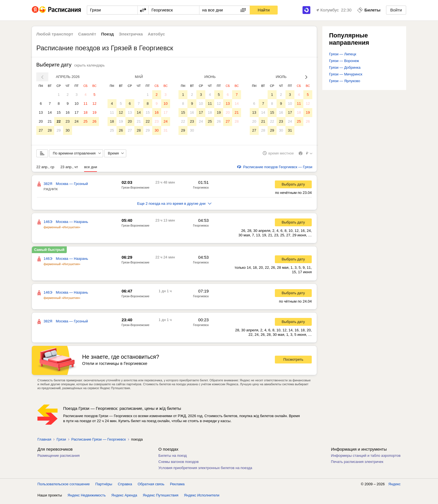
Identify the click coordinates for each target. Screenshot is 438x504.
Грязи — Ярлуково (345, 81)
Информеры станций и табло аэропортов (366, 459)
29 (59, 130)
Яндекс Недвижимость (87, 498)
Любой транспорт (55, 34)
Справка (125, 487)
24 (77, 121)
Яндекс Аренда (124, 498)
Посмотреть (293, 363)
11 (85, 104)
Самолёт (87, 34)
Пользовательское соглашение (64, 487)
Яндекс (394, 487)
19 (94, 112)
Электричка (131, 34)
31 (165, 130)
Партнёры (104, 487)
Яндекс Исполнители (202, 498)
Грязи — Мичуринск (346, 74)
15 (59, 112)
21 (50, 121)
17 (77, 112)
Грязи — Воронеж (344, 61)
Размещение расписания (59, 459)
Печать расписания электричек (357, 465)
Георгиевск (201, 191)
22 (59, 121)
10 (77, 104)
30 (68, 130)
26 (94, 121)
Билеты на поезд (173, 459)
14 (50, 112)
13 (41, 112)
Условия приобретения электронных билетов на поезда (205, 471)
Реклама (177, 487)
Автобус (156, 34)
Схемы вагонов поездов (178, 465)
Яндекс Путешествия (161, 498)
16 (68, 112)
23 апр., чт (69, 170)
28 (50, 130)
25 (85, 121)
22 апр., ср (45, 170)
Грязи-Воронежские (135, 191)
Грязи (61, 442)
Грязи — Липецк (343, 54)
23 (68, 121)
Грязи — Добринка (345, 67)
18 (85, 112)
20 (41, 121)
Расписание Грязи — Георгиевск (98, 442)
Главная (44, 442)
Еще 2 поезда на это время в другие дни (174, 207)
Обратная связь (151, 487)
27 (41, 130)
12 (94, 104)
